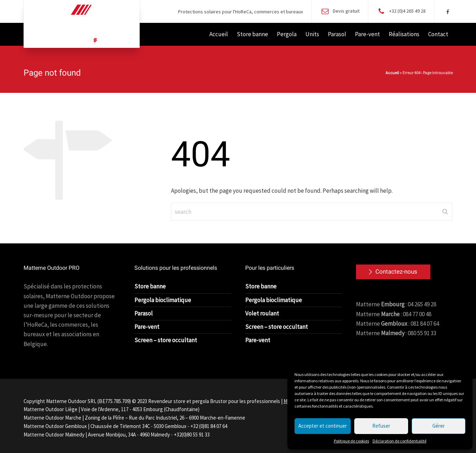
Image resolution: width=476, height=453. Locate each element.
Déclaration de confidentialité (399, 441)
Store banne (150, 286)
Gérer (439, 426)
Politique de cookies (351, 441)
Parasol (144, 313)
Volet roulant (262, 313)
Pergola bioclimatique (163, 300)
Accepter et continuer (323, 426)
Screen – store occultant (166, 340)
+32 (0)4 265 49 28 (407, 11)
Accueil (392, 73)
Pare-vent (147, 327)
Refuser (381, 426)
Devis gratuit (346, 11)
